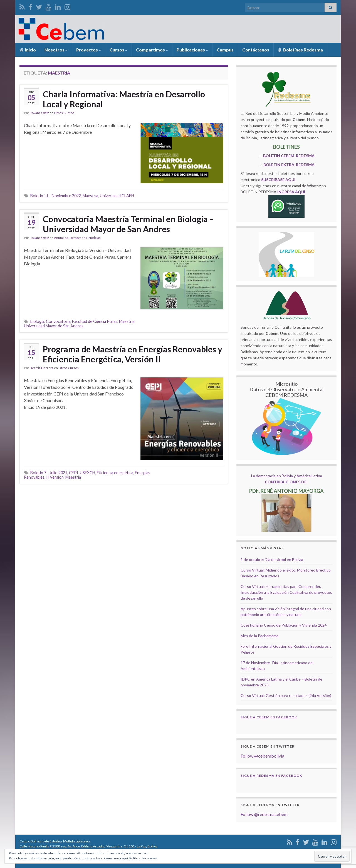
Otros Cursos (64, 113)
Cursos (118, 50)
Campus (225, 50)
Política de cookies (143, 858)
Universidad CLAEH (117, 196)
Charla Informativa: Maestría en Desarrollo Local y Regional (124, 99)
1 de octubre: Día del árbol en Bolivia (272, 559)
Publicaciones (192, 50)
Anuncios (61, 238)
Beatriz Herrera (42, 368)
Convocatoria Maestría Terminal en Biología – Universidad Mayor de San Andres (128, 224)
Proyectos (89, 50)
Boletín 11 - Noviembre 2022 (56, 196)
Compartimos (152, 50)
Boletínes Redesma (300, 50)
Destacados (78, 238)
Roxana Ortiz (39, 113)
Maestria (90, 196)
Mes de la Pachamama (259, 636)
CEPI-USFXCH (82, 473)
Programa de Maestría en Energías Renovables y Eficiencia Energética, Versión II (133, 354)
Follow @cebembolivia (262, 756)
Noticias (95, 238)
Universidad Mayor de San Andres (54, 326)
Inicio (28, 50)
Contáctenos (256, 50)
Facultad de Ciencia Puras (95, 321)
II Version (55, 477)
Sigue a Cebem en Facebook (269, 717)
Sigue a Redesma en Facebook (271, 776)
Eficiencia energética (115, 473)
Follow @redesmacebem (264, 814)
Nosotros (56, 50)
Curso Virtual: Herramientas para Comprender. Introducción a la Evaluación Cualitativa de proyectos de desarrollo (286, 592)
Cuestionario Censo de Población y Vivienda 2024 (284, 625)
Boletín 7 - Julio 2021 (49, 473)
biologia (37, 321)
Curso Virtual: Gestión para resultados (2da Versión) (286, 695)
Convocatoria (58, 321)
